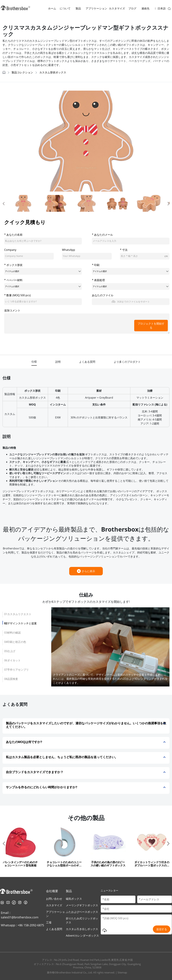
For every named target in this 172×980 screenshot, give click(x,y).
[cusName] (43, 241)
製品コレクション (22, 72)
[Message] (136, 924)
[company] (29, 256)
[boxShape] (43, 271)
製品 (78, 8)
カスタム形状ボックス (53, 72)
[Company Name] (136, 909)
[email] (131, 241)
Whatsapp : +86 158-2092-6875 (22, 925)
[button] (4, 203)
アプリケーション (96, 8)
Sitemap (122, 972)
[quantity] (43, 302)
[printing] (131, 271)
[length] (145, 256)
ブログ (132, 8)
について (65, 8)
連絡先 (145, 8)
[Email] (155, 899)
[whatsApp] (87, 256)
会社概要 (52, 891)
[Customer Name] (118, 899)
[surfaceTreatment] (131, 286)
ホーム (52, 8)
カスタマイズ (117, 8)
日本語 (162, 8)
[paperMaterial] (43, 286)
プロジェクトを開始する (151, 326)
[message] (87, 324)
